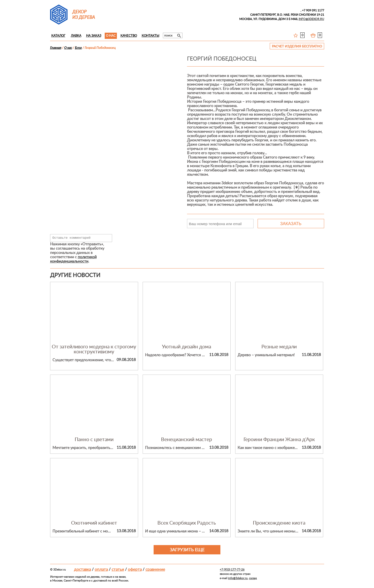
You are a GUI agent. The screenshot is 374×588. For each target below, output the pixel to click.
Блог (78, 48)
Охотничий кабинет (94, 523)
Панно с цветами (94, 440)
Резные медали (279, 347)
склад (253, 578)
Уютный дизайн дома (187, 347)
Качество (129, 36)
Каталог (58, 36)
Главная (56, 48)
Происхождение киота (279, 523)
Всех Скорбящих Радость (187, 523)
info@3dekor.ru (238, 578)
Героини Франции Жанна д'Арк (279, 440)
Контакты (151, 36)
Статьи (118, 570)
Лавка (76, 36)
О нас (111, 36)
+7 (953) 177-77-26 (232, 570)
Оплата (101, 570)
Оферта (135, 570)
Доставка (82, 570)
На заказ (94, 36)
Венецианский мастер (187, 440)
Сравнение (155, 570)
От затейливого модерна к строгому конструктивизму (94, 349)
